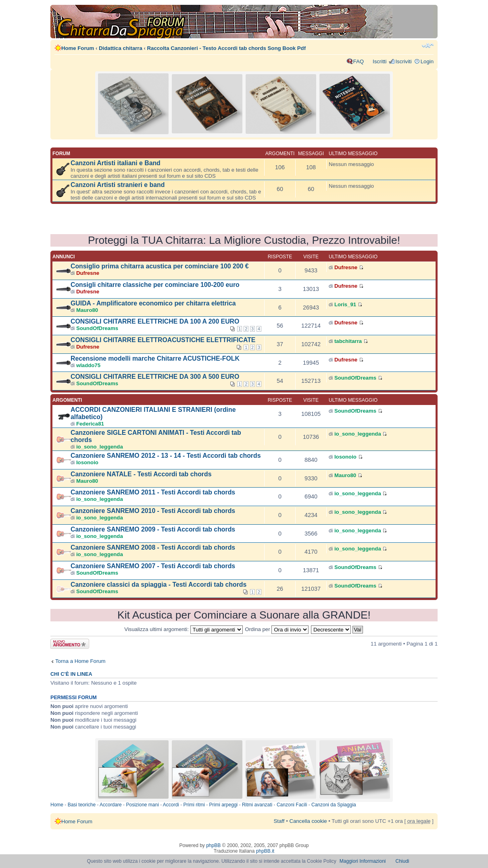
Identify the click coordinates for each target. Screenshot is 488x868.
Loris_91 (345, 304)
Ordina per (277, 629)
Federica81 (90, 424)
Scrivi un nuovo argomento (70, 644)
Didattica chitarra (121, 48)
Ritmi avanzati (257, 805)
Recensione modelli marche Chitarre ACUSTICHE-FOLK (155, 358)
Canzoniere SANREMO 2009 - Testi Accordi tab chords (153, 529)
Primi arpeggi (224, 805)
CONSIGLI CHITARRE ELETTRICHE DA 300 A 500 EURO (155, 377)
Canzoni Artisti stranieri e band (118, 185)
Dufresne (88, 273)
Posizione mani (142, 805)
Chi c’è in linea (71, 674)
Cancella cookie (308, 821)
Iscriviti (403, 61)
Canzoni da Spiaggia (334, 805)
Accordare (111, 805)
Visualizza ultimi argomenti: (183, 629)
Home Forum (78, 48)
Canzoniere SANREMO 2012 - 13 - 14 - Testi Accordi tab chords (166, 456)
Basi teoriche (82, 805)
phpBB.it (265, 851)
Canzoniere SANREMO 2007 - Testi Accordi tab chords (153, 566)
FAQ (359, 61)
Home (57, 805)
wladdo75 (88, 365)
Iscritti (380, 61)
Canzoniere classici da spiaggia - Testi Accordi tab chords (158, 585)
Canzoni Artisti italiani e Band (116, 163)
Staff (279, 821)
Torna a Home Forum (80, 661)
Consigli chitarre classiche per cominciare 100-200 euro (155, 285)
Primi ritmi (194, 805)
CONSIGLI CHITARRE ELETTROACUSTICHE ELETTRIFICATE (163, 340)
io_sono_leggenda (100, 447)
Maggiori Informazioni (363, 861)
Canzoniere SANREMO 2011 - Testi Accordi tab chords (153, 492)
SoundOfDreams (97, 328)
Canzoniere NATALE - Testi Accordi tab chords (141, 474)
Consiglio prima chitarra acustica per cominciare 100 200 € (160, 266)
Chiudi (402, 861)
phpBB (213, 845)
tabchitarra (348, 341)
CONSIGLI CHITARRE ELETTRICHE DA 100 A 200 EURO (155, 321)
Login (427, 61)
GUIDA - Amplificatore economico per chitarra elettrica (153, 303)
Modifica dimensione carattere (428, 46)
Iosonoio (87, 462)
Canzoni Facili (292, 805)
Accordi (171, 805)
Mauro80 (87, 310)
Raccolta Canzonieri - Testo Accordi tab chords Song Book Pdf (226, 48)
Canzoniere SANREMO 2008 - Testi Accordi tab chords (153, 547)
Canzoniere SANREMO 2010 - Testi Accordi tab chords (153, 511)
